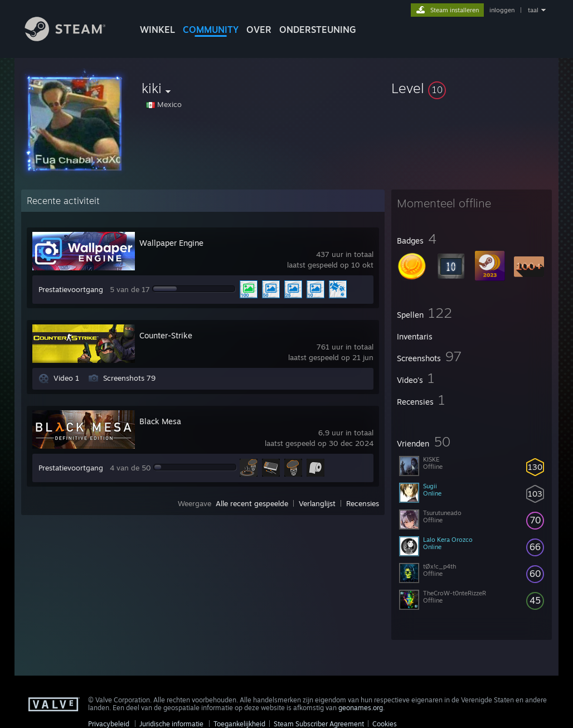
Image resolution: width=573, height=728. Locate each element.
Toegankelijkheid (239, 724)
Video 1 (66, 378)
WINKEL (157, 30)
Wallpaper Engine (171, 243)
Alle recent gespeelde (252, 503)
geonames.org (361, 708)
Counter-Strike (166, 335)
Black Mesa (160, 421)
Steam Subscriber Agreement (319, 724)
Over (259, 30)
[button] (472, 88)
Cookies (385, 724)
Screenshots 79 (129, 378)
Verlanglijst (317, 503)
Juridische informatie (171, 724)
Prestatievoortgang (71, 289)
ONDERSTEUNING (318, 30)
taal (533, 10)
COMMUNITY (211, 30)
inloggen (502, 10)
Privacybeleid (109, 724)
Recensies (363, 503)
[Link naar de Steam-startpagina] (74, 38)
